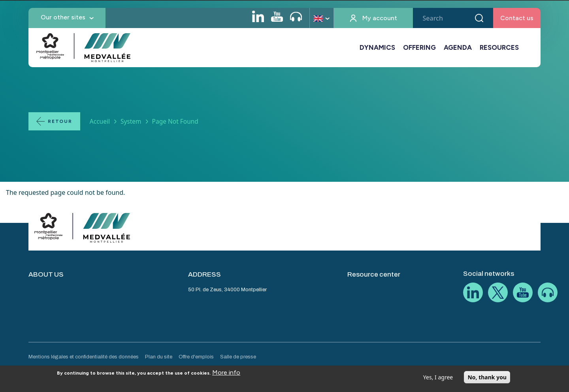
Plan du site (159, 357)
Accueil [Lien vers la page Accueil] (100, 121)
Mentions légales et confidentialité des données (84, 357)
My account (380, 18)
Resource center (374, 274)
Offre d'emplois (196, 357)
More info (226, 375)
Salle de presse (238, 357)
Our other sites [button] (63, 17)
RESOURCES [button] (499, 47)
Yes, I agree (438, 380)
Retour (60, 121)
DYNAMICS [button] (377, 47)
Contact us (517, 18)
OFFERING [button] (419, 47)
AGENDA (458, 47)
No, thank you (487, 380)
